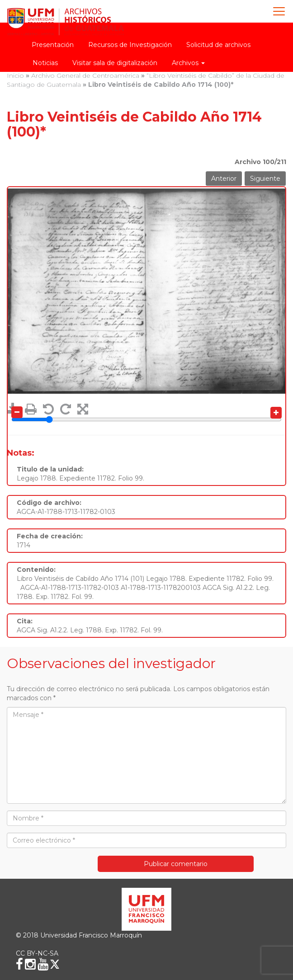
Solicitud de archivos (218, 45)
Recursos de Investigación (130, 45)
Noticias (45, 63)
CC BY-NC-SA (37, 953)
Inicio (15, 75)
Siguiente (265, 179)
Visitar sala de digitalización (115, 63)
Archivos (188, 63)
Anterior (224, 179)
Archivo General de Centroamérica (85, 75)
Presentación (53, 45)
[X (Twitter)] (55, 964)
